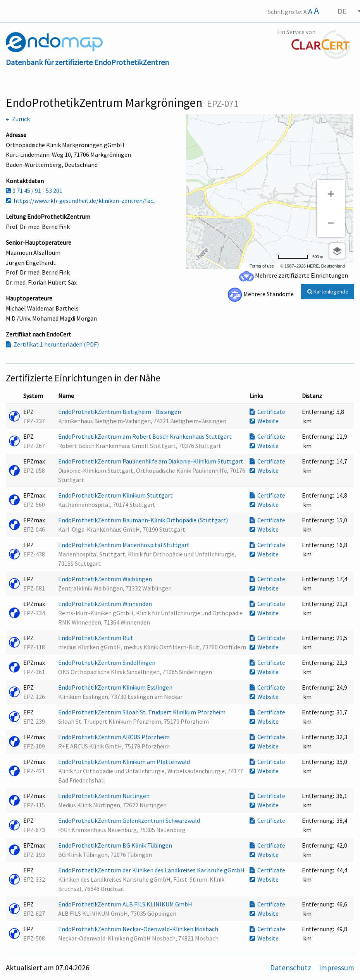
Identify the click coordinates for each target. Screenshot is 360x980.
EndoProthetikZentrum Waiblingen (106, 579)
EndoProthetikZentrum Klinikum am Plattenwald (125, 762)
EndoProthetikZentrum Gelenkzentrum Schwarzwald (130, 820)
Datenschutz (291, 968)
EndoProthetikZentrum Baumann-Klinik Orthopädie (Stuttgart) (144, 520)
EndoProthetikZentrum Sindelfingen (107, 662)
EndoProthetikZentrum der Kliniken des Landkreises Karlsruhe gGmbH (152, 870)
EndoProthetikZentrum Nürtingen (104, 796)
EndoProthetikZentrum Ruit (96, 638)
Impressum (337, 968)
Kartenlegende (328, 292)
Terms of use (262, 266)
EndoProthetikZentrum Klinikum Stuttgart (116, 495)
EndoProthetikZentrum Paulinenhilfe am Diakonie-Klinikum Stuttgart (151, 461)
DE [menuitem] (342, 11)
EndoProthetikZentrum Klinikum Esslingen (116, 687)
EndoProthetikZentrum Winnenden (106, 604)
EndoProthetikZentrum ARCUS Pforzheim (115, 737)
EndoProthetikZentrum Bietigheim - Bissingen (120, 412)
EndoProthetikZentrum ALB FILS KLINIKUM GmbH (126, 904)
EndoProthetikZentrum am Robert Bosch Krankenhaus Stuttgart (146, 436)
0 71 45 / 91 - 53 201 (34, 191)
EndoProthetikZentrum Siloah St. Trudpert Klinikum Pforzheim (142, 712)
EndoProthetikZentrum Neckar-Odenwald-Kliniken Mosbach (139, 929)
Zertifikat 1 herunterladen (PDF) (52, 344)
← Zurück (18, 119)
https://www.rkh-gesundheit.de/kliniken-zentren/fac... (81, 201)
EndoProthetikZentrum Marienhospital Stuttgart (124, 545)
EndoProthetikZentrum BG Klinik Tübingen (116, 845)
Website (264, 421)
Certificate (267, 412)
